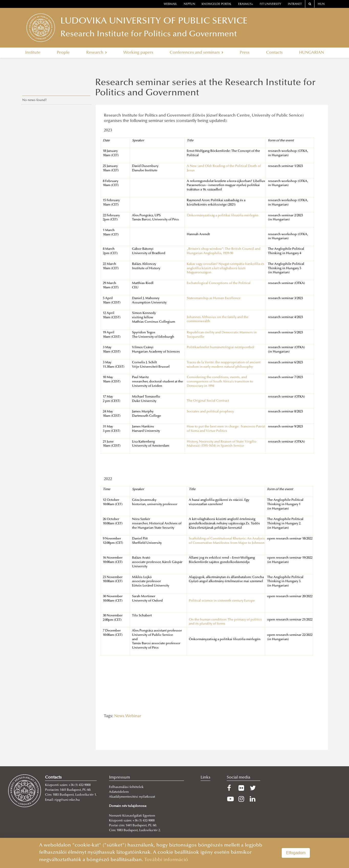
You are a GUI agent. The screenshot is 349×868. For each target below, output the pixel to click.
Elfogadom (296, 853)
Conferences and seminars (197, 53)
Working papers (138, 53)
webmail (170, 4)
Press (245, 53)
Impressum (119, 777)
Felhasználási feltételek (126, 787)
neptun (189, 4)
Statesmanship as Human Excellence (214, 298)
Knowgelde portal (217, 4)
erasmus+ (246, 4)
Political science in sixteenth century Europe (222, 601)
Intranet (295, 4)
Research (97, 53)
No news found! (35, 100)
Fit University (270, 4)
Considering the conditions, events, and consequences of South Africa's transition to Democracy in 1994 (220, 382)
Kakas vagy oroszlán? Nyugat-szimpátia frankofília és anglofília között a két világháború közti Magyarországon (226, 268)
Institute (33, 53)
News (119, 716)
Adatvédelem (119, 792)
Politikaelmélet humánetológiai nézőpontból (221, 347)
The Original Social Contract (208, 401)
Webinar (133, 716)
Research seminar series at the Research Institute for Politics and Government (205, 88)
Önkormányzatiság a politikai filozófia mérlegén (223, 216)
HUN (321, 4)
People (63, 53)
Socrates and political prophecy (210, 412)
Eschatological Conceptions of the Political (219, 283)
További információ (166, 860)
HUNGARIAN (312, 53)
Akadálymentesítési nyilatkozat (132, 797)
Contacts (274, 53)
